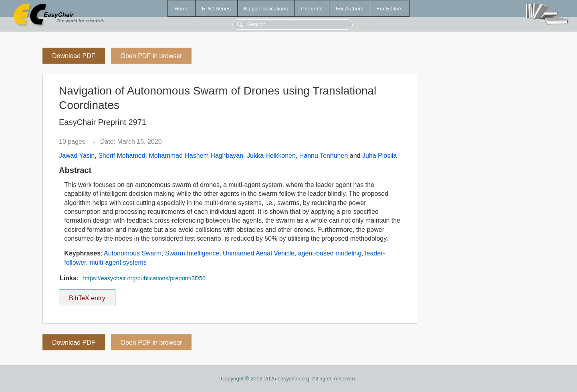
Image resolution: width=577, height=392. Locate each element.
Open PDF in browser (151, 56)
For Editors (390, 9)
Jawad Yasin (77, 156)
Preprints (312, 9)
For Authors (350, 9)
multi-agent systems (118, 262)
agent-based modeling (330, 253)
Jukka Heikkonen (271, 156)
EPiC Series (216, 9)
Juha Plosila (379, 156)
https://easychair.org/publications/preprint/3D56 (144, 278)
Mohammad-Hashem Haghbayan (196, 156)
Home (182, 9)
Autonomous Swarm (133, 253)
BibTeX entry (87, 296)
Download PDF (74, 56)
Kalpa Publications (266, 9)
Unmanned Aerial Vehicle (259, 253)
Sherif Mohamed (122, 156)
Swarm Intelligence (192, 253)
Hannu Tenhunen (324, 156)
